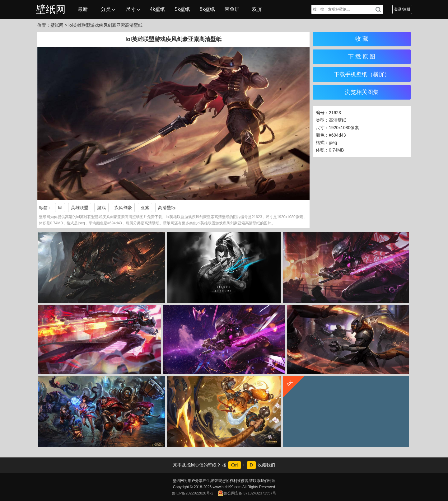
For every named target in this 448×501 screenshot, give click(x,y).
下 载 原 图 (362, 57)
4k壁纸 (158, 9)
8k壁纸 (207, 9)
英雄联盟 (80, 208)
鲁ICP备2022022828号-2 (192, 493)
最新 (83, 9)
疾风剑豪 (123, 208)
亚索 (145, 208)
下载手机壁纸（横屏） (362, 74)
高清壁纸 (167, 208)
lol (60, 208)
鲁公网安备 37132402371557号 (247, 493)
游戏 (101, 208)
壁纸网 (51, 9)
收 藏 (362, 39)
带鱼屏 (232, 9)
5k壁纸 (182, 9)
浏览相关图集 (362, 92)
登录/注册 (402, 9)
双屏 (257, 9)
